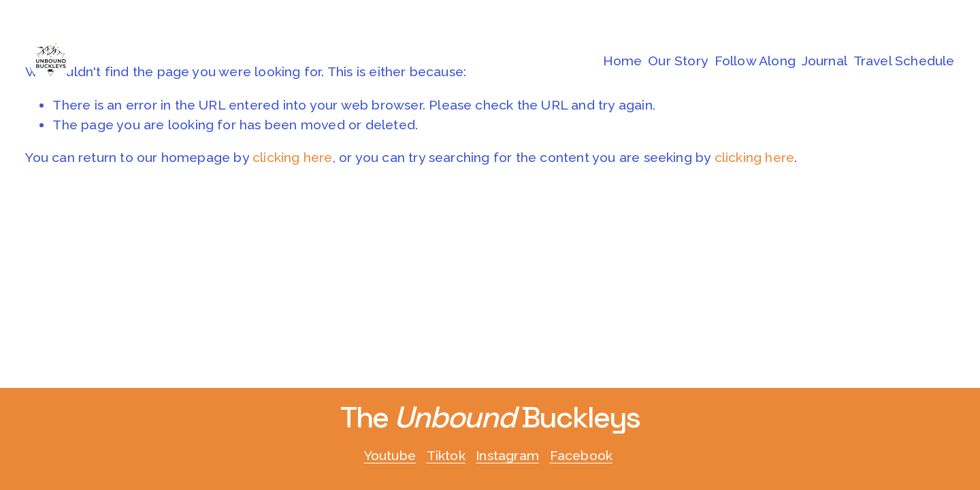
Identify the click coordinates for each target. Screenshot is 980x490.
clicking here (293, 158)
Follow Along (755, 61)
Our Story (678, 61)
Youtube (390, 456)
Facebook (582, 456)
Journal (824, 61)
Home (623, 61)
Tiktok (446, 456)
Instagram (507, 456)
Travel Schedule (904, 61)
